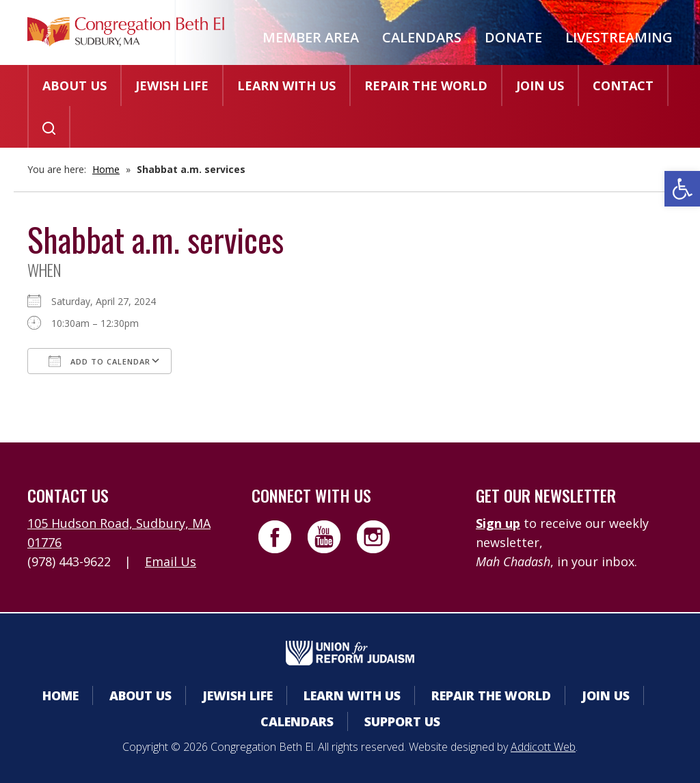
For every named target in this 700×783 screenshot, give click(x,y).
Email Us (171, 561)
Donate (513, 37)
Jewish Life (172, 85)
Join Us (540, 85)
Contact (623, 85)
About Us (75, 85)
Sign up (498, 523)
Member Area (311, 37)
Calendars (422, 37)
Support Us (402, 721)
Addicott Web (543, 747)
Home (106, 169)
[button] (682, 189)
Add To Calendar (99, 361)
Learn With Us (286, 85)
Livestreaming (619, 37)
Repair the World (426, 85)
